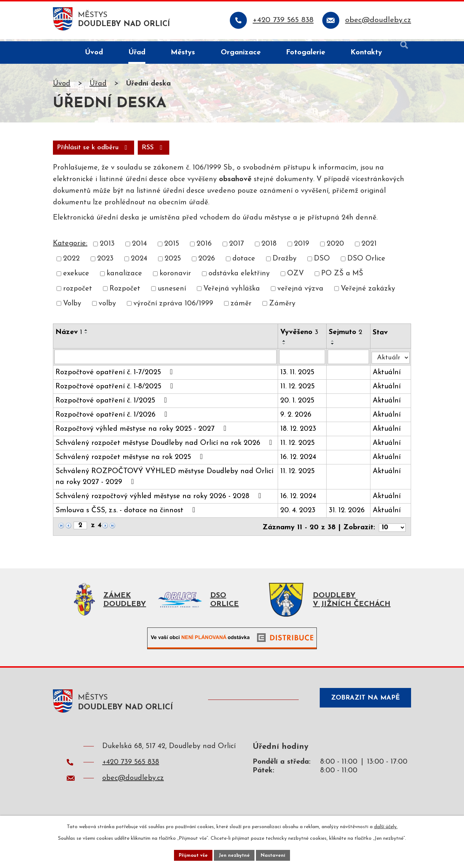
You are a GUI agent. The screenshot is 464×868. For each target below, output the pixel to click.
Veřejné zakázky (368, 292)
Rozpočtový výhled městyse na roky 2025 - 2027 (142, 433)
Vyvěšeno (301, 335)
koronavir (175, 277)
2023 (105, 262)
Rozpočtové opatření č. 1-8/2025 (116, 390)
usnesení (172, 292)
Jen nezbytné (235, 855)
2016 (204, 247)
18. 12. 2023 (300, 433)
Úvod (62, 86)
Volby (72, 307)
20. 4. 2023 (299, 514)
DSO (322, 262)
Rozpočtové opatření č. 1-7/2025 (116, 376)
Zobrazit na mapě (362, 705)
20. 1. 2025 (299, 405)
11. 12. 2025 (299, 391)
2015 (172, 247)
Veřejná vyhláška (232, 292)
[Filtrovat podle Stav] (391, 359)
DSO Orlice (366, 262)
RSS (70, 150)
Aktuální (388, 376)
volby (107, 307)
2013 (107, 247)
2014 (139, 247)
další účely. (386, 826)
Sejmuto (347, 335)
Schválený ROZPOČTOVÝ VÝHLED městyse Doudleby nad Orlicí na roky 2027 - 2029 (164, 481)
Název (69, 335)
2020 (335, 247)
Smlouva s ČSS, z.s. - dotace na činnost (127, 514)
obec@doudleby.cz (133, 784)
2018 (269, 247)
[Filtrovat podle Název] (166, 360)
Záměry (282, 307)
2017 (237, 247)
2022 (71, 262)
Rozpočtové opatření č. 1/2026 (113, 418)
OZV (295, 277)
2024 (139, 262)
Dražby (285, 262)
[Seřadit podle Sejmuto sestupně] (334, 347)
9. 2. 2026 (297, 419)
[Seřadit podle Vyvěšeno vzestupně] (286, 344)
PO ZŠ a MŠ (342, 277)
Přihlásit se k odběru (137, 150)
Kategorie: (70, 247)
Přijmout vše (192, 855)
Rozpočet (125, 292)
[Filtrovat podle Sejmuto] (350, 360)
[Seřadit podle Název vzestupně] (86, 333)
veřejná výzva (300, 292)
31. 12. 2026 (348, 514)
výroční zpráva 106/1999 (173, 307)
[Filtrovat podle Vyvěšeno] (304, 360)
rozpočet (78, 292)
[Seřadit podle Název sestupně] (86, 336)
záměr (241, 307)
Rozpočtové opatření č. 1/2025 (113, 404)
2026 (207, 262)
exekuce (76, 277)
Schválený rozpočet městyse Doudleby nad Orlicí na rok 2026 (165, 447)
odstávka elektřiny (239, 277)
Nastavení (275, 855)
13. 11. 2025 (299, 376)
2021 (369, 247)
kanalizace (124, 277)
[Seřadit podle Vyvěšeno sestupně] (286, 347)
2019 (302, 247)
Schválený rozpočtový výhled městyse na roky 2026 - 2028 (160, 500)
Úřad (98, 86)
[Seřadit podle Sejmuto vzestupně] (334, 344)
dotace (244, 262)
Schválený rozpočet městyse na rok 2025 (131, 461)
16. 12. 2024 (300, 461)
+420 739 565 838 (131, 768)
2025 (173, 262)
